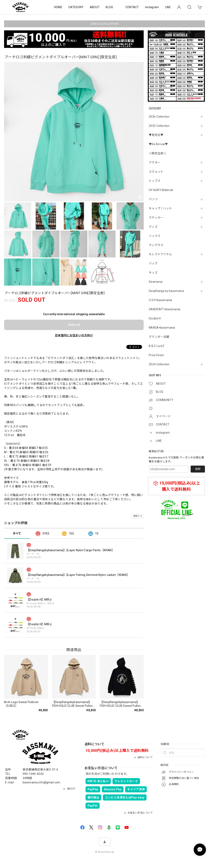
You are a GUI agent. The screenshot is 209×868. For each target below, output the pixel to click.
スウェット (156, 172)
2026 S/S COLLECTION (104, 24)
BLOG (109, 7)
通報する (138, 516)
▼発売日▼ (156, 135)
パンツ (153, 199)
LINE (168, 7)
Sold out (74, 325)
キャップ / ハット (160, 208)
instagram (152, 7)
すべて (17, 533)
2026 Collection (159, 117)
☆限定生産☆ (158, 153)
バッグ (153, 263)
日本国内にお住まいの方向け (74, 335)
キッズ (153, 273)
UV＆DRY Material (161, 190)
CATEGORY (76, 7)
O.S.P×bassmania (161, 300)
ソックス (155, 236)
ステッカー (156, 218)
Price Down (156, 355)
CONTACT (132, 7)
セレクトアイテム (160, 254)
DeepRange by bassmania (166, 291)
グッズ (153, 227)
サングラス (156, 245)
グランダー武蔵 (159, 337)
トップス (155, 181)
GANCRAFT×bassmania (165, 309)
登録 (198, 469)
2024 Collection (159, 364)
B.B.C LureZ (157, 346)
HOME (58, 7)
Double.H (155, 318)
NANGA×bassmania (162, 328)
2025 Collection (159, 126)
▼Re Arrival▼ (158, 144)
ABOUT (95, 7)
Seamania (156, 282)
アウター (155, 162)
